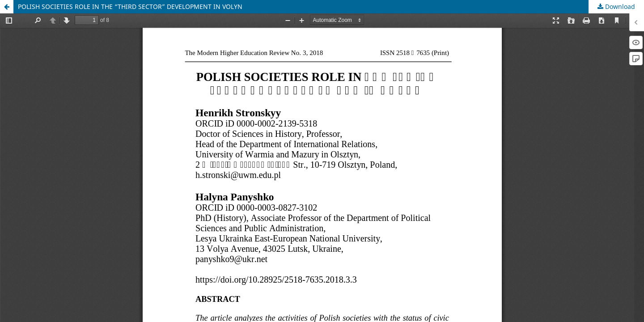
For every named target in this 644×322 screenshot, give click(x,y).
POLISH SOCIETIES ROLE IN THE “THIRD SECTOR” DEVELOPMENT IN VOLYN (130, 6)
